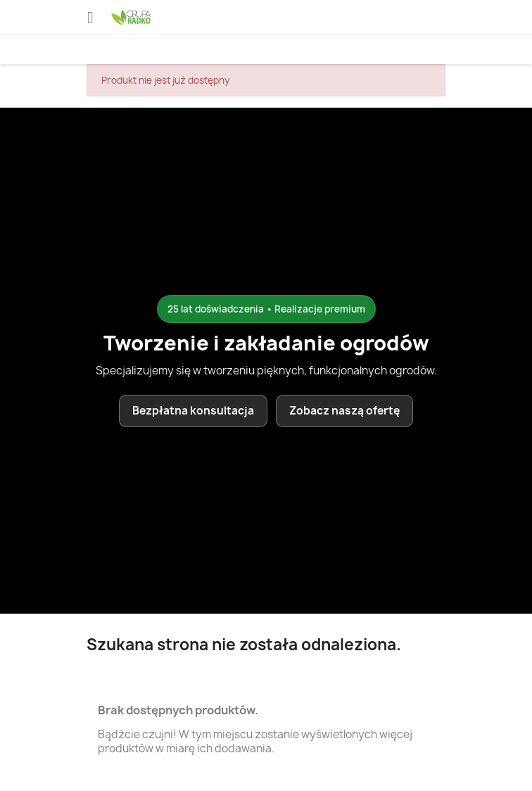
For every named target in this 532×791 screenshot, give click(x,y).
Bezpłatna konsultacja (193, 411)
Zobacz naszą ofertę (344, 411)
